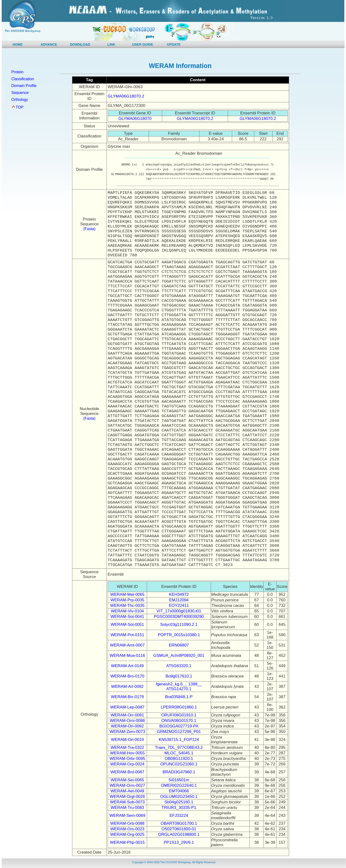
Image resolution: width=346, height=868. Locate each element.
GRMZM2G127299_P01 (179, 732)
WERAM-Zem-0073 (127, 732)
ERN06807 (179, 645)
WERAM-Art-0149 (127, 666)
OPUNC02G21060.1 (179, 764)
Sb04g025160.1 (179, 802)
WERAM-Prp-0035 (127, 600)
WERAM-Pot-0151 (127, 635)
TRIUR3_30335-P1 (179, 808)
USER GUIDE (143, 44)
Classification (23, 79)
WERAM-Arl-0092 (127, 686)
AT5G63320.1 (179, 666)
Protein (17, 72)
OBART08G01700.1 (179, 823)
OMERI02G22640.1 (179, 785)
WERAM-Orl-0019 (127, 740)
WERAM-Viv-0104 (127, 611)
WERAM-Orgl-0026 (127, 797)
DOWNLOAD (80, 44)
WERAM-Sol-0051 (127, 625)
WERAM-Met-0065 (127, 594)
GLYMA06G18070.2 (126, 96)
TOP (20, 107)
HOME (18, 44)
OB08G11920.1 (179, 759)
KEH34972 (179, 594)
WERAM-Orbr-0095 (127, 759)
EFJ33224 (179, 816)
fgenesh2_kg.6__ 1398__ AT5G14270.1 (179, 686)
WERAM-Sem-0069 (127, 816)
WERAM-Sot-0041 (127, 617)
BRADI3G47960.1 (179, 772)
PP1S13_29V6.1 (179, 842)
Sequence (20, 93)
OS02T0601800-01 (179, 829)
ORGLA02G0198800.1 (179, 834)
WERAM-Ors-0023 (127, 829)
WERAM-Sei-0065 (127, 780)
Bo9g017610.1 (179, 676)
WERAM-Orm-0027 (127, 785)
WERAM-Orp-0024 (127, 764)
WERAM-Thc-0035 (127, 606)
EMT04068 (179, 791)
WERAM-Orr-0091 (127, 715)
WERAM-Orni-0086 (127, 721)
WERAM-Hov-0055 (127, 753)
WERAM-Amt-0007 (127, 645)
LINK (111, 44)
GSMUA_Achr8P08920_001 (179, 656)
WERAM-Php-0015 (127, 842)
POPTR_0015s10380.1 (179, 635)
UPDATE (174, 44)
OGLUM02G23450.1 (179, 797)
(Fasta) (90, 229)
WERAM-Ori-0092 (127, 726)
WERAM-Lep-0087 (127, 707)
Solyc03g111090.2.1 (179, 625)
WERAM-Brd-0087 (127, 772)
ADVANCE (49, 44)
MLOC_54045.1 (179, 753)
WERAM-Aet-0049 (127, 791)
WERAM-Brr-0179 (127, 697)
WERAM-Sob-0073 (127, 802)
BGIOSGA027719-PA (179, 726)
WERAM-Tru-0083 (127, 808)
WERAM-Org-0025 (127, 834)
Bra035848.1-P (179, 697)
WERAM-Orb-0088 (127, 823)
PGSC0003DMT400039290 (179, 617)
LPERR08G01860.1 (179, 707)
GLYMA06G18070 (135, 119)
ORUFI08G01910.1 (179, 715)
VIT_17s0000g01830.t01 (179, 611)
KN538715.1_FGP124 (179, 740)
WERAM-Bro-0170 (127, 676)
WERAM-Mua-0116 (127, 656)
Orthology (20, 100)
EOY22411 (179, 606)
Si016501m (179, 780)
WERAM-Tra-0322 (127, 748)
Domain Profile (24, 86)
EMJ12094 (179, 600)
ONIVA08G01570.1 (179, 721)
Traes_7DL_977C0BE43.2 (179, 748)
